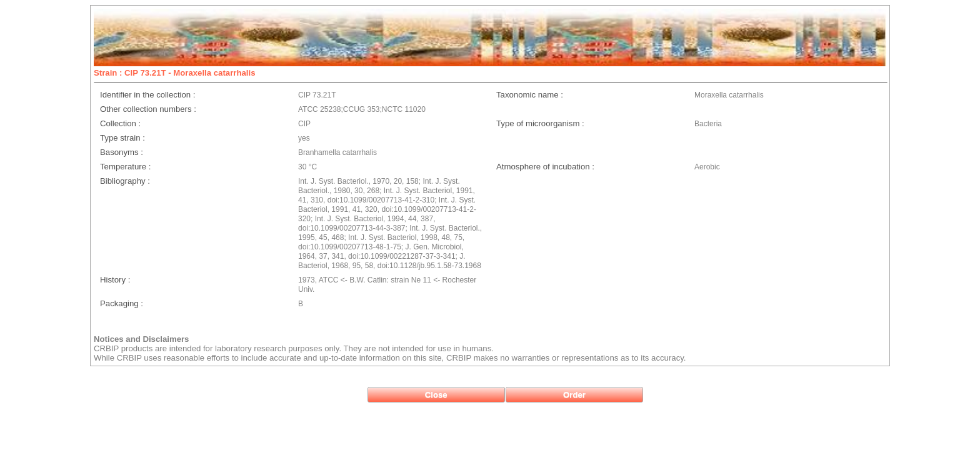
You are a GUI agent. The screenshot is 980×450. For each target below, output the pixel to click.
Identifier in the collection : (147, 95)
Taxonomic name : (530, 95)
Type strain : (122, 138)
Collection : (120, 123)
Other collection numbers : (148, 109)
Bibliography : (125, 181)
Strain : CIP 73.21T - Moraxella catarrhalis (175, 73)
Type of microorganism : (540, 123)
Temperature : (125, 167)
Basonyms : (122, 152)
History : (115, 280)
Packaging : (122, 303)
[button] (436, 395)
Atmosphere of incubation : (545, 167)
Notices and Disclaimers (141, 339)
